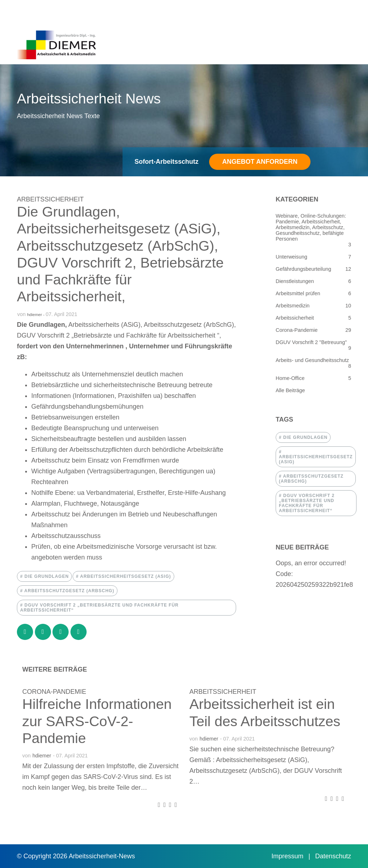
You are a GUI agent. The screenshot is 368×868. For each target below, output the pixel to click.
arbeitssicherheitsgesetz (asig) (125, 576)
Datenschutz (333, 856)
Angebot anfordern (260, 162)
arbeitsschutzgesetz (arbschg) (69, 591)
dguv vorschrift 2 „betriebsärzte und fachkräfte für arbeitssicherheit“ (99, 608)
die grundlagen (46, 576)
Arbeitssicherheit (50, 199)
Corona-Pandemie (54, 692)
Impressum (288, 856)
